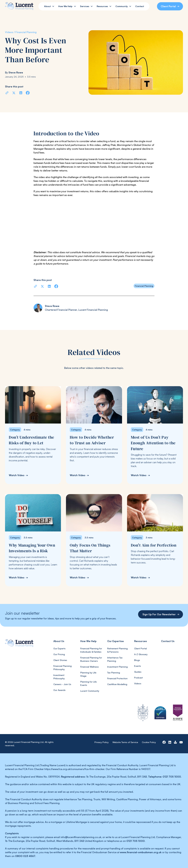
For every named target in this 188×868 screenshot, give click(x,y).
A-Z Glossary (141, 654)
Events (138, 666)
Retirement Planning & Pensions (117, 650)
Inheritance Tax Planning (115, 659)
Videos (138, 683)
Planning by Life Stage (88, 674)
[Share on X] (14, 93)
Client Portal (140, 648)
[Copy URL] (7, 93)
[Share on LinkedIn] (21, 93)
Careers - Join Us (62, 684)
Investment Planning (117, 667)
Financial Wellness (90, 667)
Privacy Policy (102, 742)
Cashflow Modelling (117, 684)
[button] (49, 6)
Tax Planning (114, 673)
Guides (138, 672)
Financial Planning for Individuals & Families (91, 650)
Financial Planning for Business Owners (91, 659)
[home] (19, 6)
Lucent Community (90, 691)
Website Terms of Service (125, 742)
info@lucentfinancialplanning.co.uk (81, 837)
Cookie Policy (149, 742)
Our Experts (59, 648)
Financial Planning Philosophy (63, 668)
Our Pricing (59, 654)
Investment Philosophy (59, 677)
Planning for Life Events (88, 683)
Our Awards (59, 690)
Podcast (138, 678)
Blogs (137, 660)
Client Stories (60, 660)
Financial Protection (117, 678)
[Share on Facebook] (28, 93)
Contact (140, 6)
